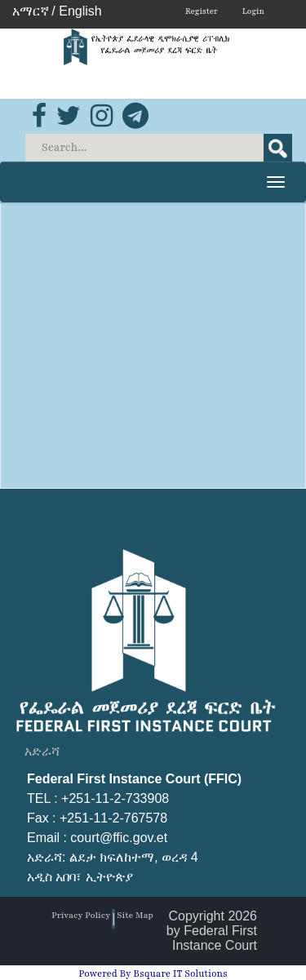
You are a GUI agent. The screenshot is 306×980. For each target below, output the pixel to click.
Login (253, 11)
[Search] (160, 148)
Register (202, 11)
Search (278, 148)
